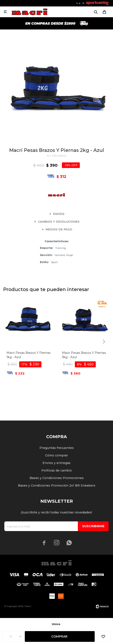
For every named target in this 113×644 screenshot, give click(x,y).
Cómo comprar (56, 455)
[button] (104, 342)
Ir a (78, 3)
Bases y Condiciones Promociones (57, 478)
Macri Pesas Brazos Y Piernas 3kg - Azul (84, 355)
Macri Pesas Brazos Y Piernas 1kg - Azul (28, 355)
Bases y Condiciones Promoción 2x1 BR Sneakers (57, 485)
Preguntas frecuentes (57, 448)
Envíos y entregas (56, 463)
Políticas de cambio (57, 470)
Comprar (59, 636)
